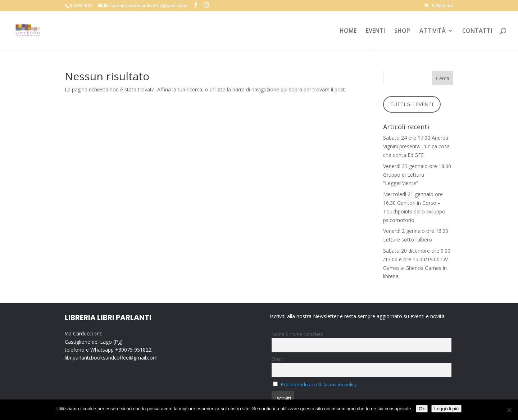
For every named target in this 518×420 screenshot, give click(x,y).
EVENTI (375, 31)
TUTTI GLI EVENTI (412, 104)
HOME (348, 31)
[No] (509, 410)
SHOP (402, 31)
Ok (422, 409)
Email (277, 359)
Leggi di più (446, 409)
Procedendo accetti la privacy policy (319, 385)
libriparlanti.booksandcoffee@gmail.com (111, 358)
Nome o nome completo (297, 334)
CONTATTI (477, 31)
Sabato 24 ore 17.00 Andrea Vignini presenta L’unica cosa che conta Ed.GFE (416, 146)
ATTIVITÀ (433, 31)
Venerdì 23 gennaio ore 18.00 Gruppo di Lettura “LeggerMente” (417, 175)
